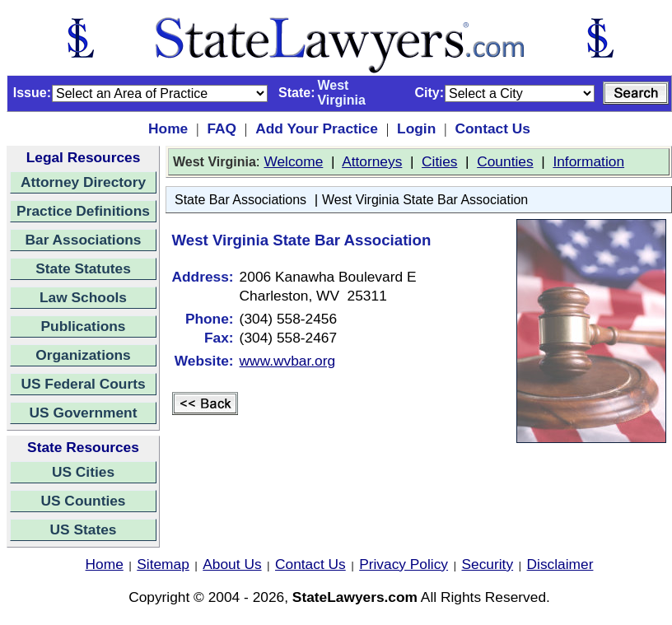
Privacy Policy (404, 564)
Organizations (83, 355)
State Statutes (83, 268)
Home (168, 128)
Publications (83, 326)
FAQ (222, 128)
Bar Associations (84, 240)
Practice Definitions (83, 211)
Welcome (293, 161)
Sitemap (163, 564)
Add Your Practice (317, 128)
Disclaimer (560, 564)
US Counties (83, 501)
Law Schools (83, 297)
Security (488, 564)
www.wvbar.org (288, 361)
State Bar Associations (240, 200)
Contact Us (492, 128)
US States (84, 529)
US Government (84, 413)
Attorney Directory (83, 182)
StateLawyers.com (355, 597)
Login (416, 128)
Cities (439, 161)
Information (588, 161)
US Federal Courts (83, 384)
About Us (232, 564)
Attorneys (372, 161)
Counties (505, 161)
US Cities (83, 472)
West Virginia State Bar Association (425, 200)
